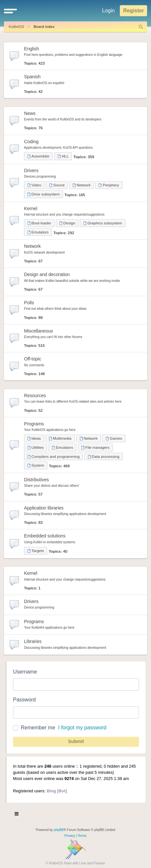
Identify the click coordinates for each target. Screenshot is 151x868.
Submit (76, 741)
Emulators (38, 232)
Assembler (38, 156)
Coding (31, 142)
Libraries (33, 641)
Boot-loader (39, 223)
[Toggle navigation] (17, 815)
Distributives (36, 480)
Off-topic (33, 359)
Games (114, 438)
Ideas (34, 438)
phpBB (59, 830)
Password (24, 700)
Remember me (38, 728)
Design (67, 223)
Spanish (32, 77)
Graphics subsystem (102, 223)
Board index (44, 27)
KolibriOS (16, 27)
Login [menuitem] (108, 11)
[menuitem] (141, 27)
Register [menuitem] (133, 11)
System (36, 465)
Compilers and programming (53, 456)
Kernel (31, 208)
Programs (34, 424)
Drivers (31, 170)
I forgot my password (82, 728)
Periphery (109, 185)
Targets (36, 551)
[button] (10, 11)
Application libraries (44, 508)
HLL (63, 156)
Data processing (104, 456)
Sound (57, 185)
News (30, 113)
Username (25, 672)
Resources (35, 396)
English (31, 49)
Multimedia (60, 438)
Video (34, 185)
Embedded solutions (45, 536)
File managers (95, 447)
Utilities (36, 447)
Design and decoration (47, 274)
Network (82, 185)
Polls (29, 303)
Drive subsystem (44, 194)
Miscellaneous (38, 331)
